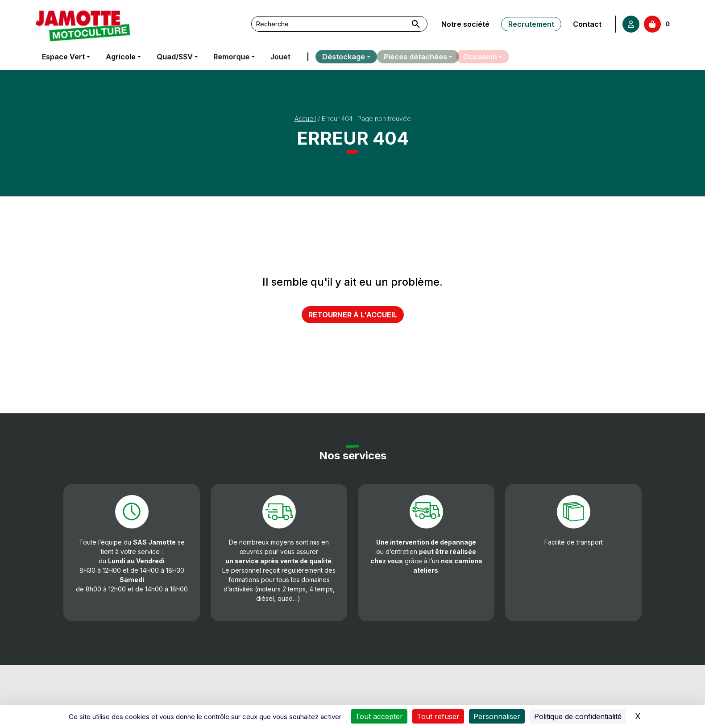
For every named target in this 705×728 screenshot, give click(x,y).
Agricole (120, 57)
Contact (586, 24)
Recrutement (531, 24)
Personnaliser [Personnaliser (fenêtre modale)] (497, 716)
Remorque (230, 57)
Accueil (305, 119)
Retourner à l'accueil (353, 315)
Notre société (465, 24)
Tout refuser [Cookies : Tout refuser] (438, 716)
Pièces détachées (407, 57)
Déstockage (334, 57)
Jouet (277, 57)
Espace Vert (63, 57)
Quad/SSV (174, 57)
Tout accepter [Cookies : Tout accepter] (379, 716)
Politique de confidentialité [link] (578, 716)
